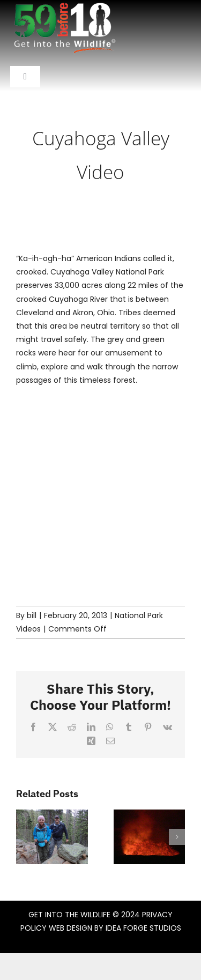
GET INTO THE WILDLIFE (69, 915)
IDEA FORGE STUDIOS (143, 928)
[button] (24, 837)
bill (32, 615)
